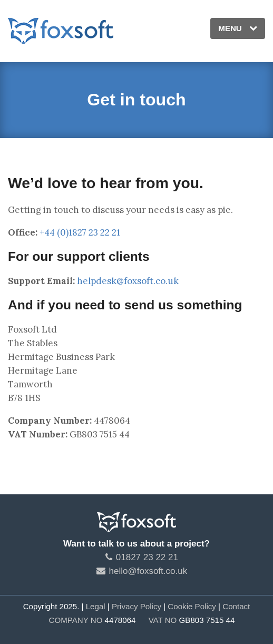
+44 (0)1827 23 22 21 (80, 232)
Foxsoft (61, 31)
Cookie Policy (192, 606)
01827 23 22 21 (142, 557)
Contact (236, 606)
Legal (96, 606)
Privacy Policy (136, 606)
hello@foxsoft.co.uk (142, 571)
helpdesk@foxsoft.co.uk (128, 281)
